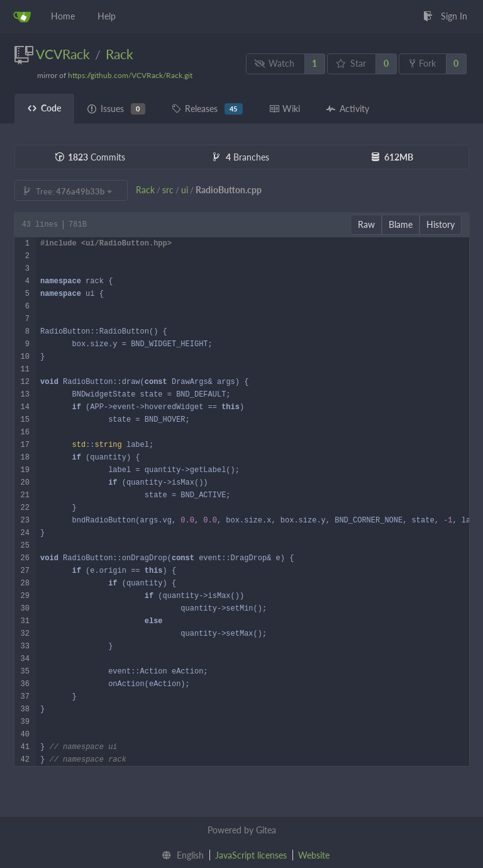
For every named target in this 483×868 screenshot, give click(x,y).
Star (351, 63)
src (168, 190)
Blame (401, 224)
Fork (423, 63)
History (441, 224)
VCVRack (63, 54)
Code (44, 108)
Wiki (285, 109)
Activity (348, 109)
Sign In (445, 16)
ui (185, 190)
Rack (119, 54)
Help (107, 16)
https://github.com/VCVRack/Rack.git (130, 75)
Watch (274, 63)
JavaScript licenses (251, 855)
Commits (90, 157)
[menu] (180, 855)
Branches (241, 157)
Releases (207, 109)
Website (314, 855)
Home (63, 16)
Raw (366, 224)
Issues (116, 109)
